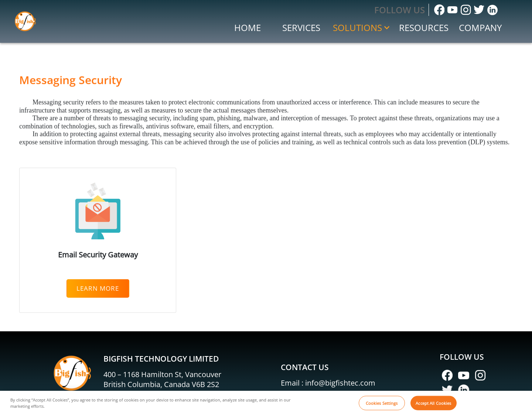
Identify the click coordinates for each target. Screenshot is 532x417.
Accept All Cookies (433, 407)
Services (301, 28)
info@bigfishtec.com (340, 383)
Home (248, 28)
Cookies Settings (382, 407)
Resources (424, 28)
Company (480, 28)
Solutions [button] (361, 28)
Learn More (98, 288)
